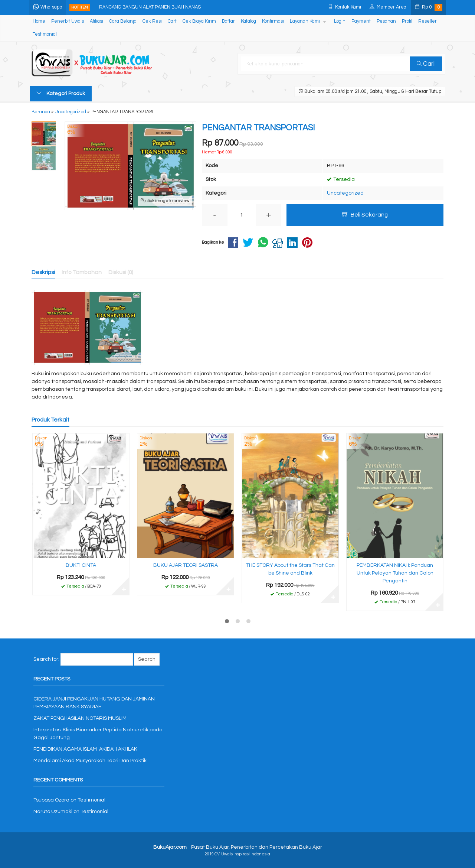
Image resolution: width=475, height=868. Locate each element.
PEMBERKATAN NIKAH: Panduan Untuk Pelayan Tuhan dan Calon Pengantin (395, 573)
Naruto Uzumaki (53, 812)
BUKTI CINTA (81, 565)
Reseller (427, 21)
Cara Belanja (123, 21)
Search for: (46, 659)
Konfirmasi (273, 21)
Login (340, 21)
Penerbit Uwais (68, 21)
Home (39, 21)
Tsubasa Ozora (51, 800)
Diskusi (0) (121, 272)
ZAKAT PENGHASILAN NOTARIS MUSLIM (80, 718)
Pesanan (386, 21)
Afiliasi (96, 21)
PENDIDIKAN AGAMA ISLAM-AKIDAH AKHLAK (85, 749)
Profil (407, 21)
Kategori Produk (61, 93)
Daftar (228, 21)
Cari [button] (426, 64)
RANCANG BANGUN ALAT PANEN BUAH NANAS (151, 7)
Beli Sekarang (365, 214)
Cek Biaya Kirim (199, 21)
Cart (172, 21)
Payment (361, 21)
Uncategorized (345, 193)
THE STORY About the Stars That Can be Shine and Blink (290, 569)
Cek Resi (152, 21)
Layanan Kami (305, 21)
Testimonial (45, 34)
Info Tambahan (82, 272)
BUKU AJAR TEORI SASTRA (186, 565)
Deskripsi (43, 272)
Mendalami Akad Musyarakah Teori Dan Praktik (90, 761)
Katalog (248, 21)
